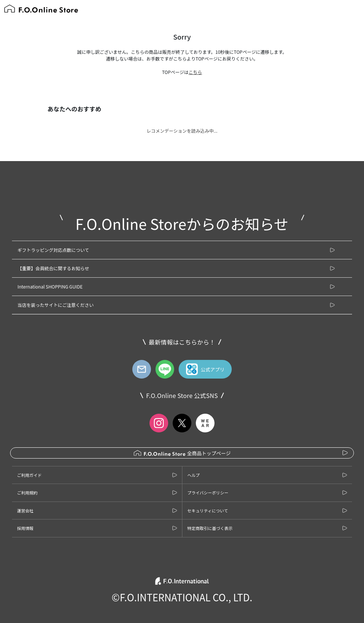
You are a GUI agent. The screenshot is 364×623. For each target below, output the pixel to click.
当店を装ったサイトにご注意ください (56, 305)
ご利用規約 (27, 493)
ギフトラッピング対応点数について (53, 250)
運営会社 (25, 511)
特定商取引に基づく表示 (210, 528)
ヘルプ (193, 475)
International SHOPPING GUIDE (50, 286)
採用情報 (25, 528)
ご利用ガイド (29, 475)
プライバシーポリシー (208, 493)
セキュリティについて (208, 511)
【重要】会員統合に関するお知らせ (53, 268)
